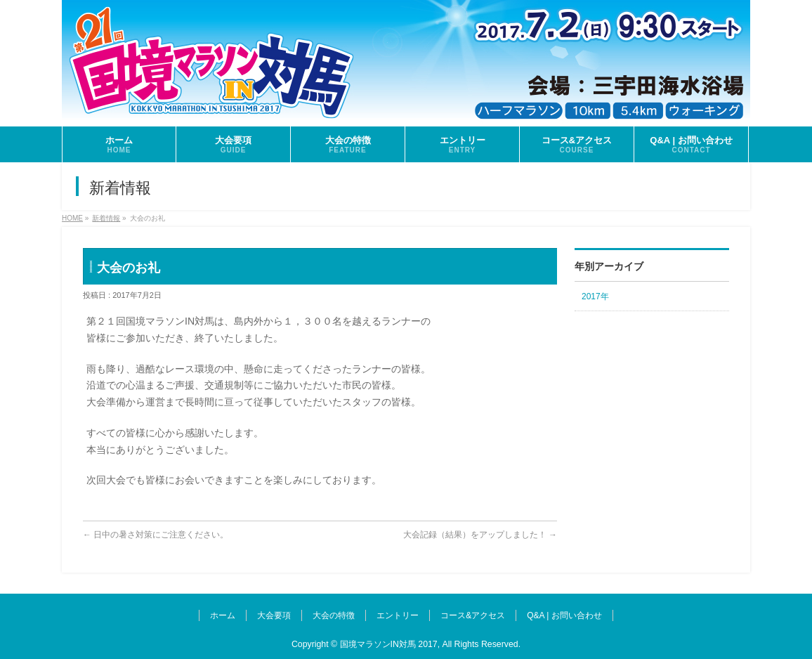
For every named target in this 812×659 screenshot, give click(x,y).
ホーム (223, 615)
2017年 (595, 296)
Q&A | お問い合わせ (564, 615)
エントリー (398, 615)
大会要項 (274, 615)
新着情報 (106, 218)
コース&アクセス (473, 615)
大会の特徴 (334, 615)
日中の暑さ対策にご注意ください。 (156, 535)
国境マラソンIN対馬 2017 (389, 644)
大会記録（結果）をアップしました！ (480, 535)
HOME (72, 218)
